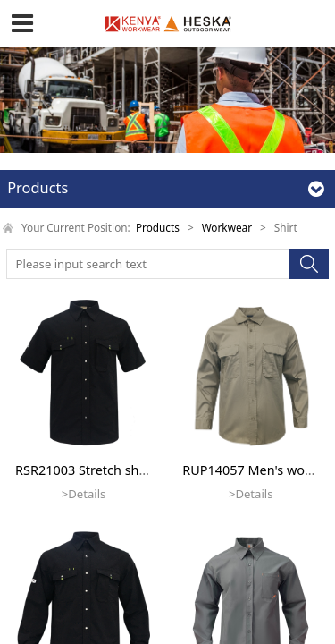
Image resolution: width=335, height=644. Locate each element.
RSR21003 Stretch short (86, 470)
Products (158, 227)
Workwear (227, 227)
